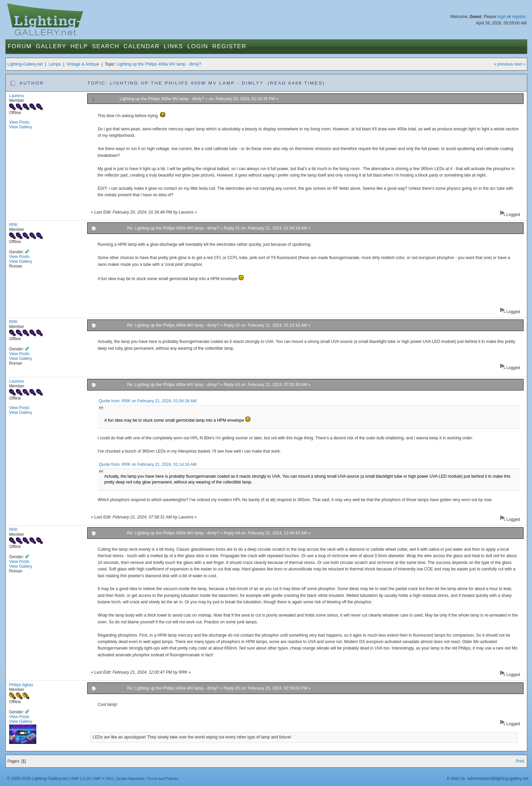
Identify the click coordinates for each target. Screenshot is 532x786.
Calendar (141, 46)
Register (230, 46)
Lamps (55, 64)
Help (79, 46)
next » (520, 64)
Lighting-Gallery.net (25, 64)
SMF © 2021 (103, 779)
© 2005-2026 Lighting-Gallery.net (37, 779)
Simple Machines (130, 779)
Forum (20, 46)
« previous (503, 64)
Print (520, 761)
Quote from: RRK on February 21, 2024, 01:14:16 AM (148, 464)
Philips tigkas (21, 685)
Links (173, 46)
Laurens (17, 96)
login (502, 17)
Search (106, 46)
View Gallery (21, 127)
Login (198, 46)
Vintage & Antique (83, 64)
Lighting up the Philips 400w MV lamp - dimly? (159, 64)
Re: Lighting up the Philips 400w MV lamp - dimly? (173, 228)
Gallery (51, 46)
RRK (14, 225)
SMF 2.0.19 (81, 779)
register (519, 17)
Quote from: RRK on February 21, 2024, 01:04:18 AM (148, 401)
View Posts (19, 122)
